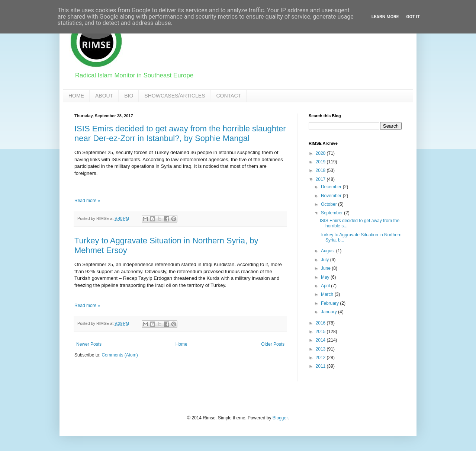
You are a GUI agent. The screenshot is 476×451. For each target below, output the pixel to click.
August (329, 251)
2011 (321, 366)
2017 (321, 179)
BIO (129, 96)
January (329, 312)
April (326, 286)
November (332, 196)
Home (181, 344)
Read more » (87, 201)
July (326, 260)
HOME (76, 96)
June (326, 268)
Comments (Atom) (120, 355)
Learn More (385, 17)
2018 (321, 170)
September (332, 213)
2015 (321, 332)
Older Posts (273, 344)
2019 (321, 162)
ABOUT (104, 96)
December (332, 187)
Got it (413, 17)
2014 (321, 340)
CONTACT (229, 96)
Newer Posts (89, 344)
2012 (321, 358)
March (328, 294)
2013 (321, 349)
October (329, 204)
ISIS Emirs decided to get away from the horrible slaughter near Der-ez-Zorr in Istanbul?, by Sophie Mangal (180, 133)
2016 (321, 323)
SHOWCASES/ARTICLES (175, 96)
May (326, 277)
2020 (321, 153)
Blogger (280, 418)
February (330, 303)
